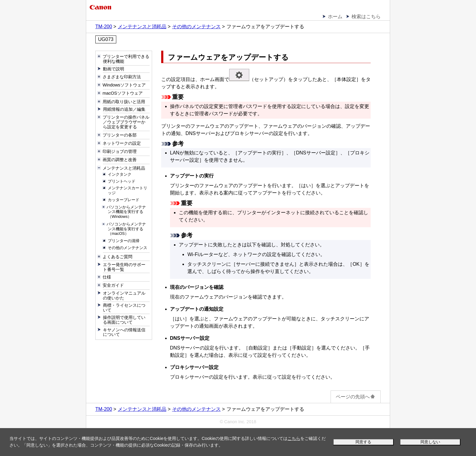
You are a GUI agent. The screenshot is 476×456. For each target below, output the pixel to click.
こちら (294, 438)
